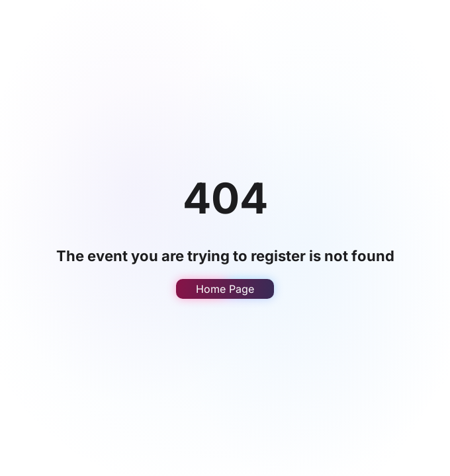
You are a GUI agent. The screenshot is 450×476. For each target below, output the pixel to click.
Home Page (225, 289)
